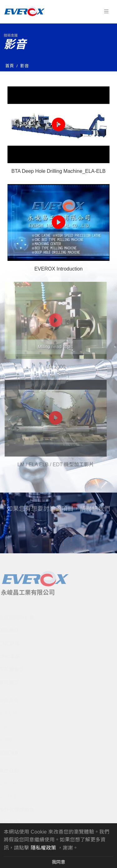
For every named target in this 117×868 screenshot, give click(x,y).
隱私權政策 (43, 848)
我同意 (58, 862)
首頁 (10, 66)
